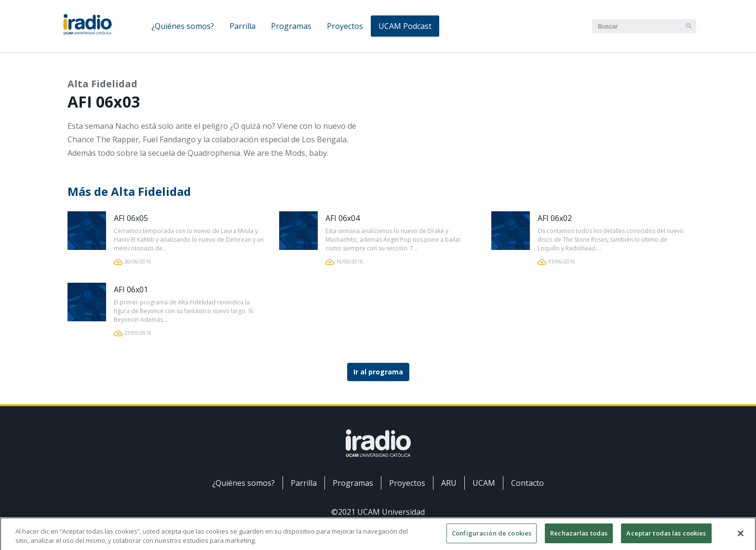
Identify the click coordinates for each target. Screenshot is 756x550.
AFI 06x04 (343, 218)
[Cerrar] (741, 538)
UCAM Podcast (405, 26)
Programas (291, 26)
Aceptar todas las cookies (666, 539)
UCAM (484, 483)
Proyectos (345, 26)
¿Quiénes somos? (183, 26)
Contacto (527, 483)
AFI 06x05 (131, 218)
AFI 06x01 (131, 289)
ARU (449, 483)
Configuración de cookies (492, 539)
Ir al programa (378, 372)
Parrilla (243, 26)
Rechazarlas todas (579, 539)
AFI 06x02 (555, 218)
